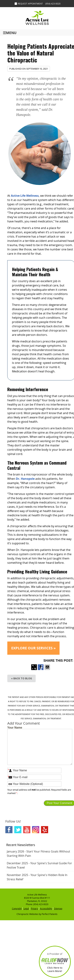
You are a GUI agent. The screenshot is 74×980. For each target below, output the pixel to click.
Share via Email (47, 670)
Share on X (34, 670)
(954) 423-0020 (53, 4)
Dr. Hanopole (25, 479)
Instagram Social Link (36, 830)
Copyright (17, 908)
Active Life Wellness (25, 196)
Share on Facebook (41, 670)
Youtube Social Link (27, 830)
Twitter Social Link (18, 830)
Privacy (34, 908)
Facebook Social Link (9, 830)
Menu (10, 33)
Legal (26, 908)
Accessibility (46, 908)
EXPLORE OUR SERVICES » (33, 648)
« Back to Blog (21, 678)
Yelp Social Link (45, 830)
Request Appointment (29, 4)
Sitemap (58, 908)
